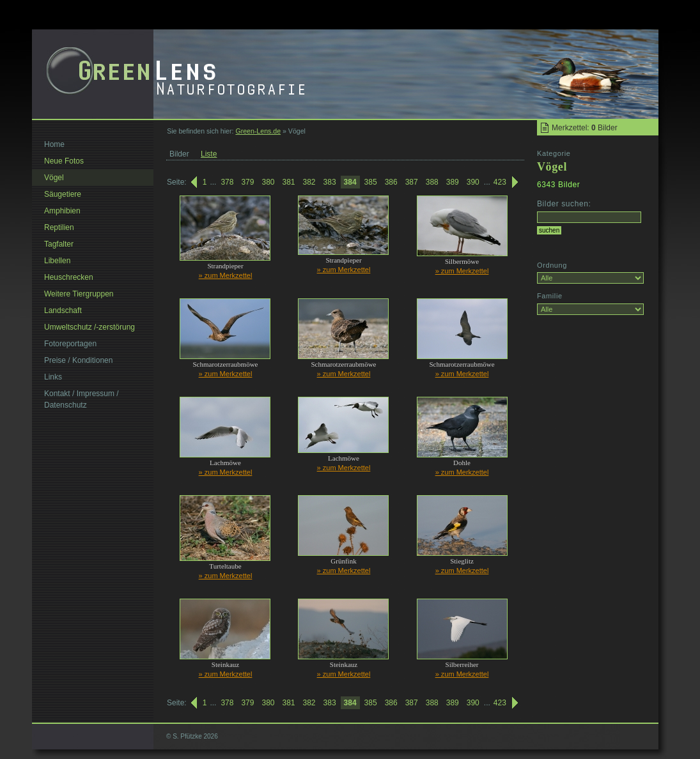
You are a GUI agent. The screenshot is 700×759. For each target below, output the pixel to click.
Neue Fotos (64, 161)
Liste (209, 154)
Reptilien (59, 227)
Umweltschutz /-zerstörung (89, 327)
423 (500, 182)
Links (53, 377)
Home (54, 144)
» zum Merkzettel (226, 275)
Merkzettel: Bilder (585, 128)
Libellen (57, 261)
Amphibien (62, 211)
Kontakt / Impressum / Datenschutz (82, 399)
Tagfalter (59, 244)
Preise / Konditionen (78, 360)
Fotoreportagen (70, 344)
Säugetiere (63, 194)
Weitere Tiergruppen (79, 294)
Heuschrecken (69, 277)
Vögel (54, 178)
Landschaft (63, 310)
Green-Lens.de (258, 131)
